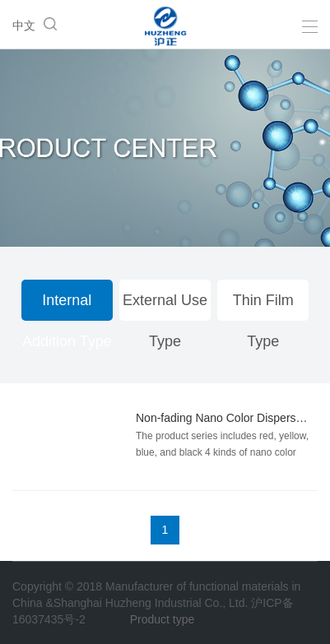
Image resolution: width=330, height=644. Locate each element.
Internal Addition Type (67, 306)
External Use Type (165, 306)
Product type (163, 619)
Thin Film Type (263, 306)
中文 (24, 25)
